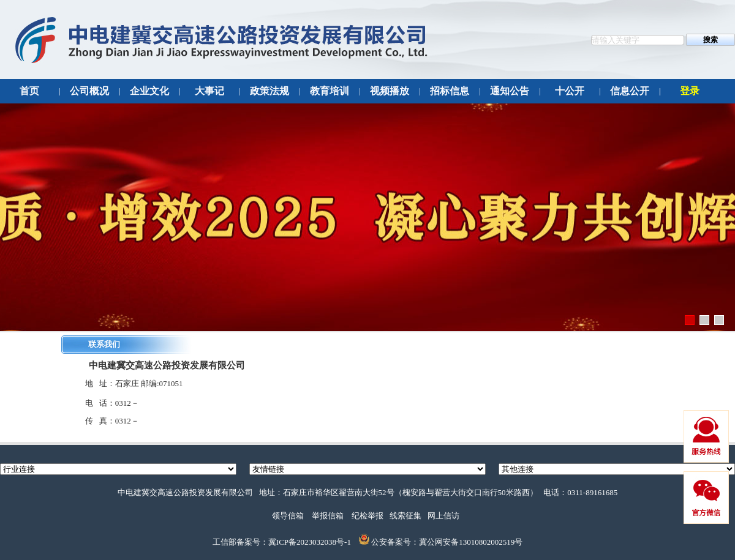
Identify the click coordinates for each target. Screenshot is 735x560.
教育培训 (330, 91)
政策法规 (269, 91)
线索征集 (405, 516)
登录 (690, 91)
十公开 (570, 91)
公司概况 (89, 91)
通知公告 (510, 91)
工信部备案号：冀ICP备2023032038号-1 (282, 542)
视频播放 (390, 91)
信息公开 (630, 91)
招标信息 (450, 91)
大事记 (209, 91)
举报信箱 (328, 516)
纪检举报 (367, 516)
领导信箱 (288, 516)
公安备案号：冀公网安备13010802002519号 (447, 542)
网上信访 (443, 516)
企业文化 (149, 91)
